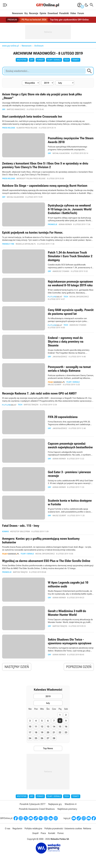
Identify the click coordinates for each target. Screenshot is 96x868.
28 (54, 740)
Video (73, 13)
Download (53, 13)
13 (48, 728)
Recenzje (34, 13)
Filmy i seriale (54, 60)
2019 (48, 698)
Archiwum (39, 46)
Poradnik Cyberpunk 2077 (32, 806)
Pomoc (61, 835)
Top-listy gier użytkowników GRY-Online (70, 20)
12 (42, 728)
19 (42, 734)
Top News (48, 750)
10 (30, 728)
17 (30, 734)
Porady (40, 60)
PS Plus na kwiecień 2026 (34, 20)
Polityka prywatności (54, 830)
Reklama (87, 830)
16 (66, 728)
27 (48, 740)
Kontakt (52, 835)
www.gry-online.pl (10, 46)
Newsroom (17, 13)
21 (54, 734)
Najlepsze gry (55, 806)
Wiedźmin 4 (70, 806)
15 (60, 728)
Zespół (35, 835)
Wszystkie (22, 60)
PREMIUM (11, 20)
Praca (43, 835)
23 (66, 734)
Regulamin (17, 830)
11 (36, 728)
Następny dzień (17, 668)
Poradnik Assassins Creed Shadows (37, 810)
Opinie (43, 13)
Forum (81, 13)
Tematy (76, 60)
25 (36, 740)
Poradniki (64, 13)
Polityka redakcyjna (33, 830)
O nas (8, 830)
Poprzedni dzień (79, 668)
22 (60, 734)
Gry (26, 13)
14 (54, 728)
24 (30, 740)
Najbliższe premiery (67, 810)
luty (48, 705)
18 (36, 734)
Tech (67, 60)
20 (48, 734)
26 (42, 740)
